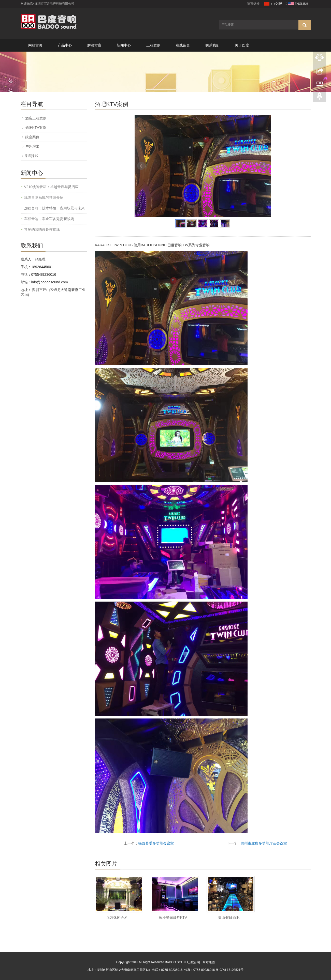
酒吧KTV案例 (36, 128)
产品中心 (65, 45)
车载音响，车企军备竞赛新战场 (49, 219)
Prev (141, 166)
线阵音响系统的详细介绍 (44, 197)
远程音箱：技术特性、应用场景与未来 (54, 208)
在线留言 (183, 45)
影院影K (32, 156)
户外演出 (32, 146)
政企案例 (32, 137)
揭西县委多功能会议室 (156, 843)
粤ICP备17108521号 (230, 970)
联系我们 (212, 45)
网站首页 (35, 45)
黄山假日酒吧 (229, 917)
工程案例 (153, 45)
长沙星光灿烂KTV (173, 917)
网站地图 (209, 962)
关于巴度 (242, 45)
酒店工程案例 (36, 118)
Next (264, 166)
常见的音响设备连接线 (42, 229)
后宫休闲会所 (117, 917)
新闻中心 (124, 45)
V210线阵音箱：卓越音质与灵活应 (52, 187)
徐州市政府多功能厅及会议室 (264, 843)
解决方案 (94, 45)
